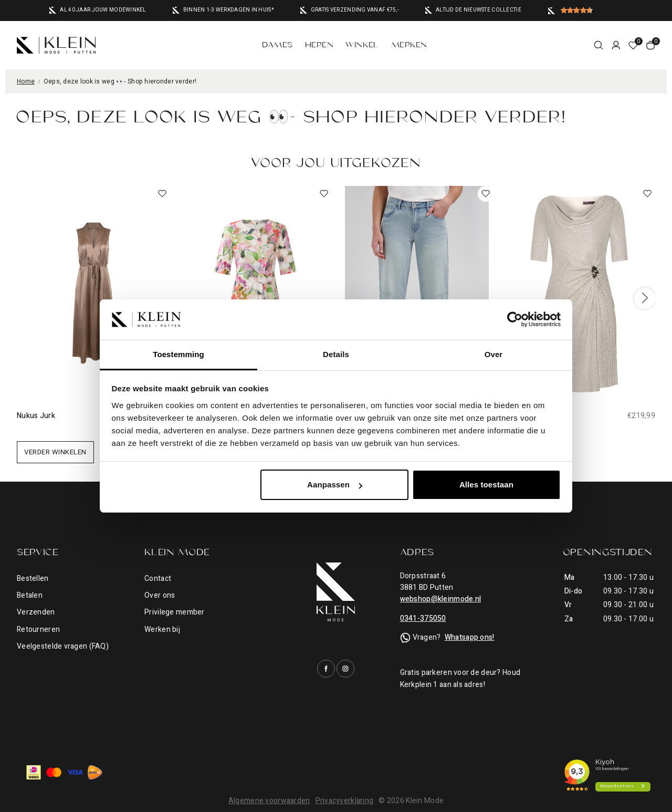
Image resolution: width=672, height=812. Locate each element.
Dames (277, 45)
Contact (158, 579)
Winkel (362, 45)
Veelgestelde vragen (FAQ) (63, 646)
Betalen (30, 595)
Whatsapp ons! (470, 637)
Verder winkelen (55, 452)
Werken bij (162, 629)
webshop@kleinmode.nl (441, 599)
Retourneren (38, 629)
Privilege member (174, 612)
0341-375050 (423, 618)
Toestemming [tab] (178, 354)
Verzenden (36, 612)
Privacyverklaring (345, 801)
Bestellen (33, 579)
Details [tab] (336, 354)
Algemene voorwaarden (269, 801)
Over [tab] (494, 354)
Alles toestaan (486, 485)
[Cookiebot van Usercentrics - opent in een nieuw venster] (515, 319)
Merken (409, 45)
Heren (319, 45)
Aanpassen (335, 485)
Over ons (160, 595)
